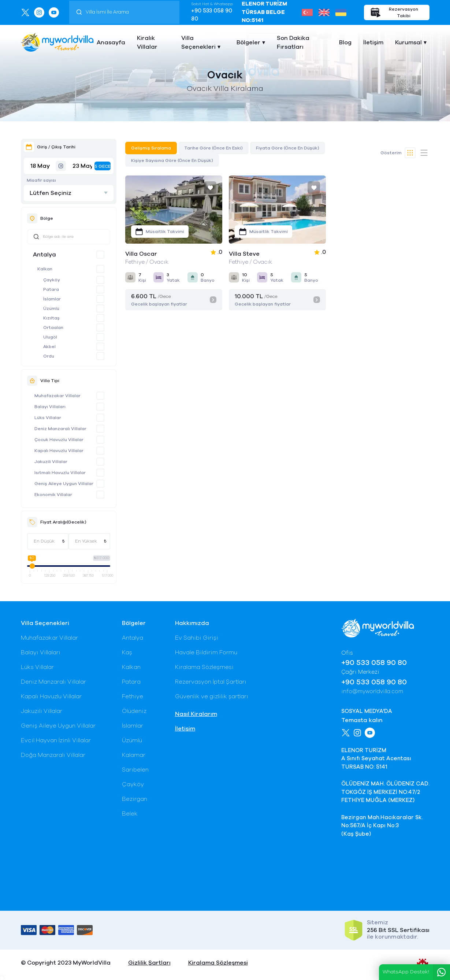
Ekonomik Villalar (53, 495)
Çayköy (52, 280)
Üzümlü (51, 308)
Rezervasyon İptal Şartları (211, 682)
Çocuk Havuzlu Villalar (59, 440)
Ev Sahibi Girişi (197, 638)
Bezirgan (135, 799)
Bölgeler (248, 42)
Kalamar (134, 755)
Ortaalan (53, 328)
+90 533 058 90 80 (212, 15)
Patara (51, 289)
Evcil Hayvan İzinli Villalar (56, 740)
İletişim (373, 42)
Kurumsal (408, 42)
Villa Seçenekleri (198, 42)
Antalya (44, 255)
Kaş (127, 652)
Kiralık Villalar (147, 42)
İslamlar (52, 299)
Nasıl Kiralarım (196, 714)
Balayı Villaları (50, 407)
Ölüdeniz (134, 711)
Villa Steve (244, 254)
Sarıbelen (135, 770)
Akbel (49, 347)
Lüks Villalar (48, 418)
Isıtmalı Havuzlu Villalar (60, 473)
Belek (130, 814)
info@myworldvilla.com (372, 691)
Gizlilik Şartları (149, 963)
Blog (345, 42)
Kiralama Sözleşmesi (204, 667)
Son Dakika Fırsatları (293, 42)
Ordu (49, 356)
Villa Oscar (141, 254)
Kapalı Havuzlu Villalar (59, 451)
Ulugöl (50, 337)
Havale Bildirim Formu (206, 652)
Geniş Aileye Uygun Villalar (64, 484)
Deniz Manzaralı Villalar (60, 429)
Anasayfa (111, 42)
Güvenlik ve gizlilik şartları (212, 696)
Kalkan (45, 269)
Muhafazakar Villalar (57, 396)
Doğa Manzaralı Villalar (53, 755)
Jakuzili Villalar (51, 462)
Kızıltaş (51, 318)
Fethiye (133, 696)
